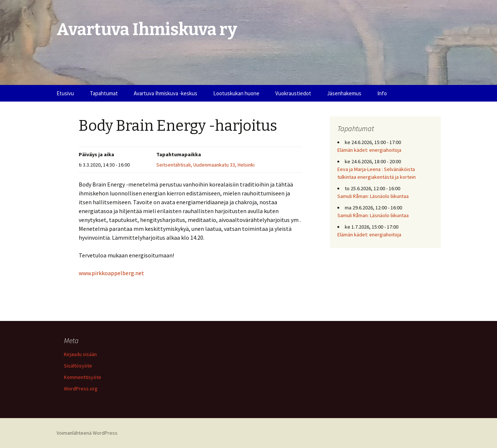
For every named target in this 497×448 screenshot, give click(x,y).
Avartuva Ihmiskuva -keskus (166, 93)
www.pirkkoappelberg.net (111, 273)
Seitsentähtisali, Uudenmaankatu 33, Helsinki (205, 165)
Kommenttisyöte (83, 377)
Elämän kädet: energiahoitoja (369, 150)
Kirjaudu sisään (80, 354)
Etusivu (65, 93)
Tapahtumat (104, 93)
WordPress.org (81, 389)
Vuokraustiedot (293, 93)
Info (382, 93)
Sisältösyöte (78, 366)
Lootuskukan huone (236, 93)
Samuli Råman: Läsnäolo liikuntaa (373, 196)
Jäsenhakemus (344, 93)
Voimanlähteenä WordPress (87, 433)
